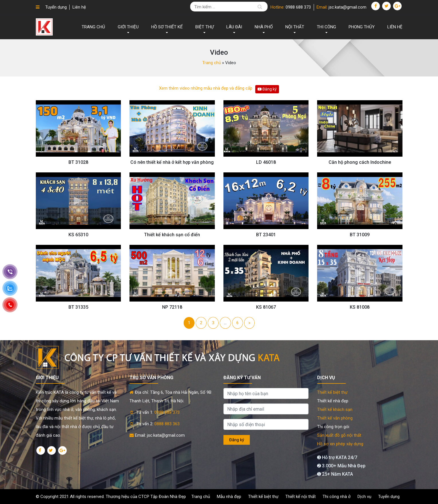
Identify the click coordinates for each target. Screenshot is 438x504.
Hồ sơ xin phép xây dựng (340, 444)
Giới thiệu (128, 27)
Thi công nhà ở (337, 497)
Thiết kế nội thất (300, 497)
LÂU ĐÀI (234, 27)
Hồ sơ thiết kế (167, 27)
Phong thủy (362, 27)
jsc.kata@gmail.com (347, 7)
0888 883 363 (167, 424)
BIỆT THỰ (205, 27)
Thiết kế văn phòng (335, 418)
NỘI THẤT (295, 27)
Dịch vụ (364, 497)
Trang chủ (93, 27)
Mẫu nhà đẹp (229, 497)
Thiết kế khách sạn (335, 409)
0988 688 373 (298, 7)
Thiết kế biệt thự (332, 392)
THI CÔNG (326, 27)
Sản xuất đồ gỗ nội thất (339, 435)
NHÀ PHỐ (264, 27)
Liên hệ (79, 7)
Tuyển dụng (56, 7)
